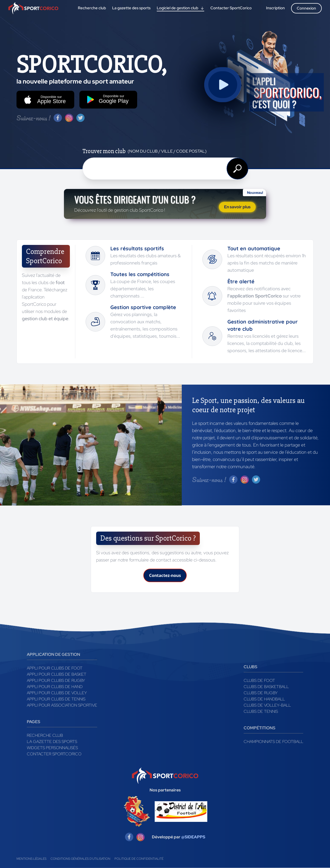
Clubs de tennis (261, 711)
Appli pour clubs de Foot (55, 668)
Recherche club (45, 735)
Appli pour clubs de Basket (57, 674)
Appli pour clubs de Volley (57, 693)
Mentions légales (31, 859)
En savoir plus (237, 207)
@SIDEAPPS (193, 837)
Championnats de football (273, 742)
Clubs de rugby (261, 693)
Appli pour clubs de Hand (55, 687)
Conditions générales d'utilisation (80, 859)
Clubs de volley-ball (267, 705)
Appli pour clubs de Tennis (56, 699)
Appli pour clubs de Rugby (56, 680)
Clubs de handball (264, 699)
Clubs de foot (259, 680)
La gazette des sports (52, 742)
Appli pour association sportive (62, 705)
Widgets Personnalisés (52, 748)
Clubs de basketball (266, 687)
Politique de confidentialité (139, 859)
